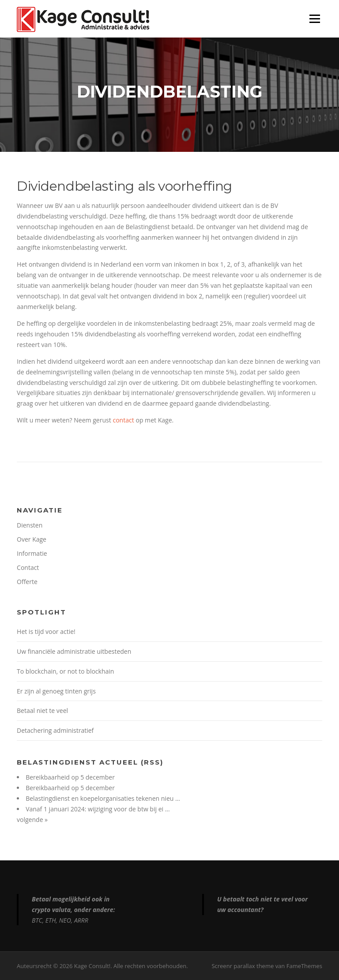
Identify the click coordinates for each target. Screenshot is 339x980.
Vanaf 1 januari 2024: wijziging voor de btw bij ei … (98, 809)
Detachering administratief (55, 730)
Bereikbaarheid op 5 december (70, 777)
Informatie (32, 553)
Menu (315, 19)
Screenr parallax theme (243, 966)
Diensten (30, 525)
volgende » (32, 820)
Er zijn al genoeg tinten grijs (56, 691)
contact (123, 420)
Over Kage (32, 539)
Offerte (27, 582)
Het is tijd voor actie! (46, 631)
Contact (28, 567)
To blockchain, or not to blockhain (65, 671)
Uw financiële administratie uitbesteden (74, 651)
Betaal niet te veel (42, 710)
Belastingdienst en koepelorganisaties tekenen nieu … (103, 798)
